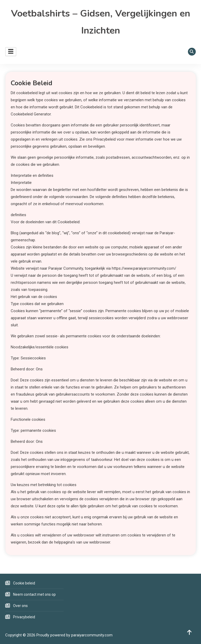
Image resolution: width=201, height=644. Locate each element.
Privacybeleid (24, 617)
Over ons (20, 606)
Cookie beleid (24, 583)
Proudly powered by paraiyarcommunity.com (74, 635)
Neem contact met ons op (34, 594)
